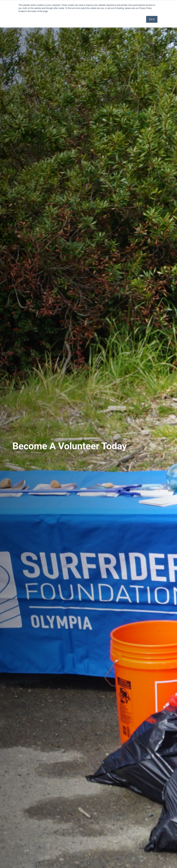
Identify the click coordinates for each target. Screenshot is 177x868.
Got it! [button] (152, 19)
